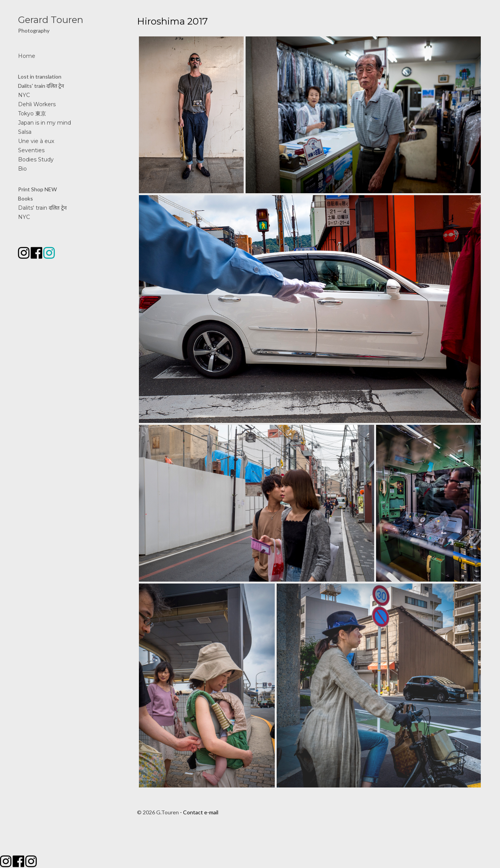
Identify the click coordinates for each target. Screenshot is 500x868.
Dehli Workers (37, 104)
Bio (22, 169)
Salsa (25, 132)
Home (27, 56)
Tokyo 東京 (32, 113)
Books (26, 198)
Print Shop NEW (37, 189)
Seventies (31, 150)
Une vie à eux (36, 141)
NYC (24, 95)
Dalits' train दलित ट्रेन (41, 86)
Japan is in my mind (45, 123)
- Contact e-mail (199, 812)
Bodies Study (36, 159)
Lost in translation (40, 76)
